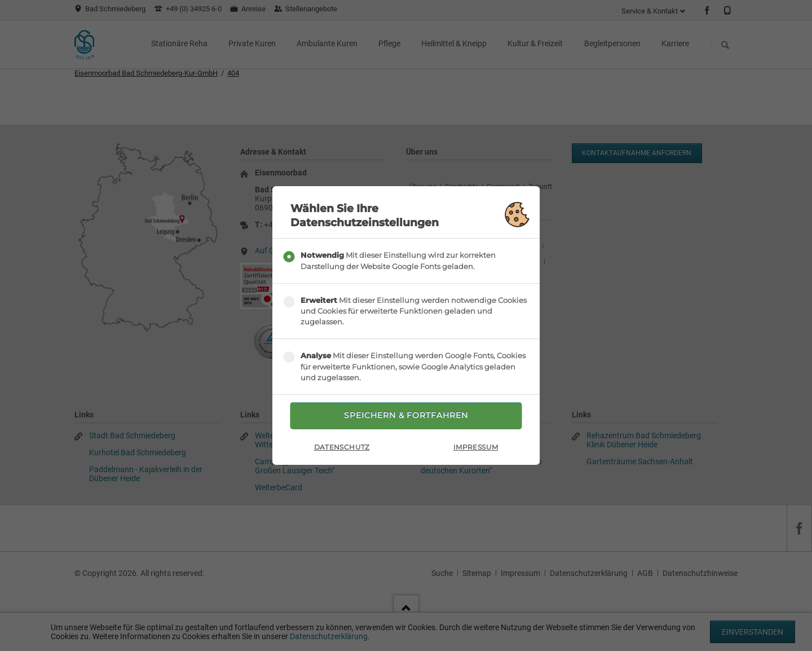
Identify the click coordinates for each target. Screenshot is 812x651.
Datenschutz (342, 448)
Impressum (476, 448)
